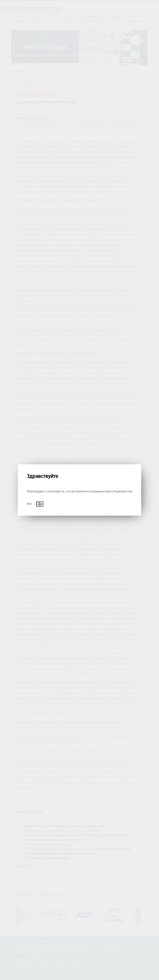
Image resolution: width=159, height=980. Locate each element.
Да (40, 504)
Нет (30, 504)
